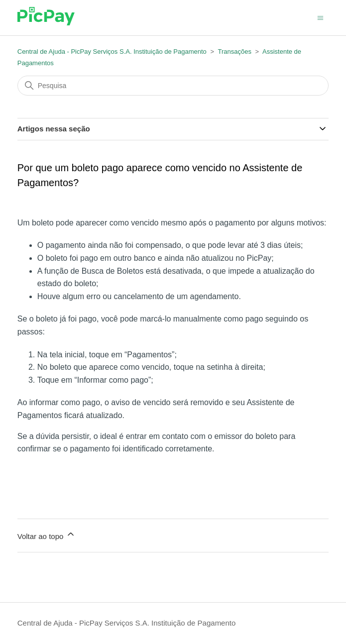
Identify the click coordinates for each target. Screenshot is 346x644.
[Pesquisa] (173, 86)
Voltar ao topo (47, 535)
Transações (234, 52)
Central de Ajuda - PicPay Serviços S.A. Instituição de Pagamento (112, 52)
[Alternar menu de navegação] (320, 17)
